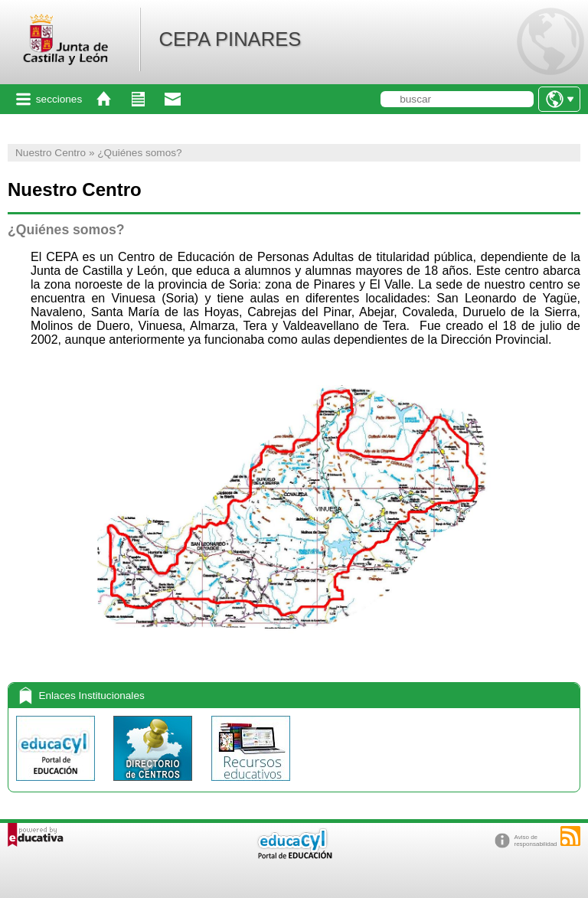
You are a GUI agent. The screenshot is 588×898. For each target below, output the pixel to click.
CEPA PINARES (230, 39)
